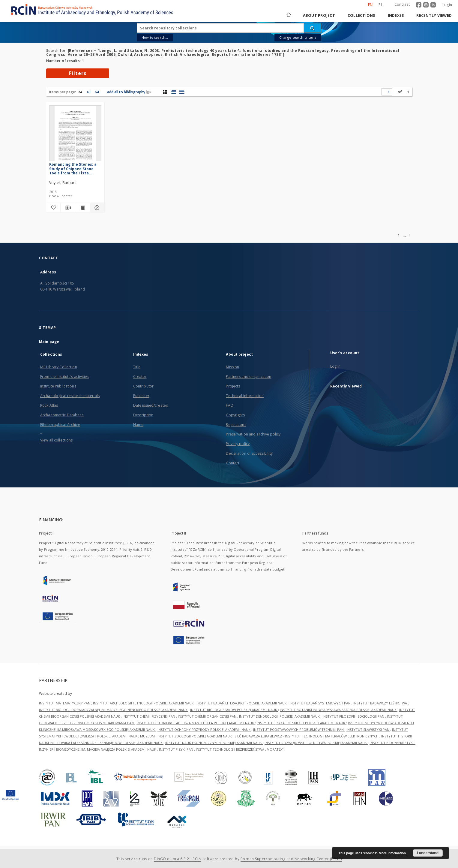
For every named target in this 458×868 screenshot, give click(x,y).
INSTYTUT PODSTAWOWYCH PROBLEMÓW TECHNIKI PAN (299, 729)
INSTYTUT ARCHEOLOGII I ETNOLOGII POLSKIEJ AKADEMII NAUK (144, 703)
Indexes (396, 15)
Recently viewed (434, 15)
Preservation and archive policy (253, 434)
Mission (232, 367)
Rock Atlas (49, 405)
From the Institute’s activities (65, 377)
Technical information (245, 396)
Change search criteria (298, 37)
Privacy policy (238, 444)
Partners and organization (248, 377)
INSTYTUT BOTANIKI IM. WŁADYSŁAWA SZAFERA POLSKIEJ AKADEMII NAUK (339, 710)
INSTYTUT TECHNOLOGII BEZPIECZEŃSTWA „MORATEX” (240, 749)
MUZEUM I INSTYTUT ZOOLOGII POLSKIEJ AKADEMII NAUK (186, 736)
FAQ (229, 405)
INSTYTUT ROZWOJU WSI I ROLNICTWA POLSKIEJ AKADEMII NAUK (316, 743)
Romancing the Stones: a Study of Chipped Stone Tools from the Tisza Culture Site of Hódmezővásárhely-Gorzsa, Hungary (73, 169)
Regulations (236, 425)
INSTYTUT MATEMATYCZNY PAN (65, 703)
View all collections (56, 440)
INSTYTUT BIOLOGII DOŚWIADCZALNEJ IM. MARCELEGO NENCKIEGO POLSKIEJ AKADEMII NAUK (114, 710)
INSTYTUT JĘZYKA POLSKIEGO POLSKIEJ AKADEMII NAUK (301, 723)
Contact (233, 463)
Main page (49, 342)
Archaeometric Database (62, 415)
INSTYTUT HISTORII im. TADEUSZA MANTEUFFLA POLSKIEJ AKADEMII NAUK (196, 723)
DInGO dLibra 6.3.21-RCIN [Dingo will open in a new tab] (178, 859)
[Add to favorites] (53, 208)
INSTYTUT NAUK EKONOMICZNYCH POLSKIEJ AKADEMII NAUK (214, 743)
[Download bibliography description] (68, 208)
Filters (78, 73)
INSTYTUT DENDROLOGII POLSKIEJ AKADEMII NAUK (280, 716)
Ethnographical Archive (60, 425)
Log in (335, 366)
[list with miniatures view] (173, 92)
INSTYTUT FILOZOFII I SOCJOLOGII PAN (354, 716)
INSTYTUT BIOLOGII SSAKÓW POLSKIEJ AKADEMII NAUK (234, 710)
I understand (428, 853)
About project (319, 15)
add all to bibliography (129, 92)
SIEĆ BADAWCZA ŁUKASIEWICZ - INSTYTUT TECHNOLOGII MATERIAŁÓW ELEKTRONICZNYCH (307, 736)
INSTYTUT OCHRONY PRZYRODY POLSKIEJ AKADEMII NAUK (204, 729)
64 (97, 92)
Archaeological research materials (70, 396)
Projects (233, 386)
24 (80, 92)
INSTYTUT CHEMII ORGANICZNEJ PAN (208, 716)
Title (137, 367)
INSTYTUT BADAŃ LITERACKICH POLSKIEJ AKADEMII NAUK (242, 703)
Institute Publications (58, 386)
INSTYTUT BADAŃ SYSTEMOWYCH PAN (320, 703)
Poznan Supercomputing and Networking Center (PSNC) (291, 859)
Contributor (143, 386)
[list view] (182, 92)
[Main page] (288, 15)
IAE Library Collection (59, 367)
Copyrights (235, 415)
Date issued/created (151, 405)
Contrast (402, 4)
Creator (140, 377)
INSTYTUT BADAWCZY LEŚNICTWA (381, 703)
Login (447, 5)
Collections (361, 15)
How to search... (155, 37)
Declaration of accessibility (249, 453)
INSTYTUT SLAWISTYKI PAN (368, 729)
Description (143, 415)
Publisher (141, 396)
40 (88, 92)
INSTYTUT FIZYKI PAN (177, 749)
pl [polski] (381, 5)
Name (138, 425)
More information (392, 853)
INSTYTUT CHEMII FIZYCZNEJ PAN (149, 716)
